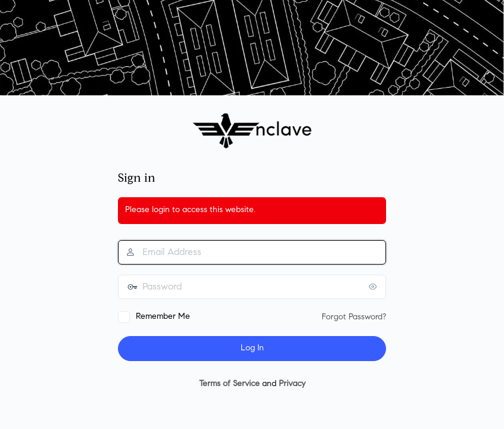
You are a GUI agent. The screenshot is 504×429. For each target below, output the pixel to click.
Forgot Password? (354, 318)
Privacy (292, 384)
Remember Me (163, 317)
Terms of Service (229, 384)
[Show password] (374, 287)
